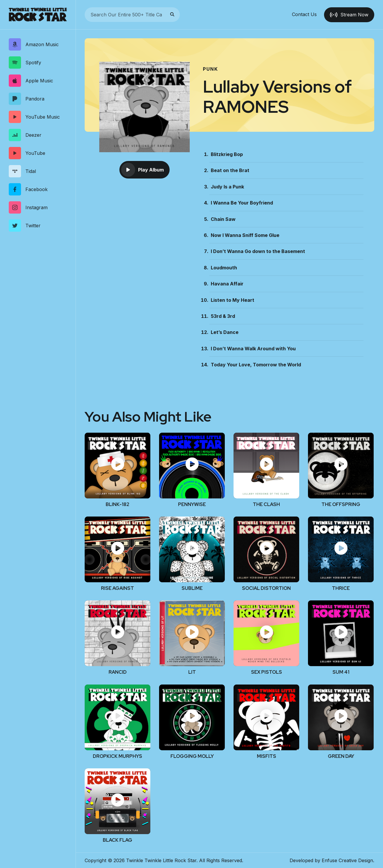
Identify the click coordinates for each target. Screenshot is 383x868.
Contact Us (304, 15)
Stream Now (349, 15)
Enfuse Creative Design (347, 860)
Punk (210, 69)
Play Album (142, 170)
